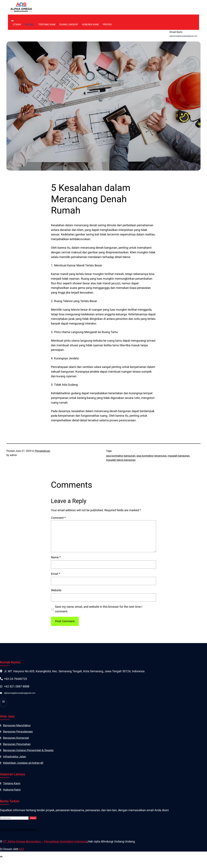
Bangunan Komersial (16, 739)
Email (56, 574)
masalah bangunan (179, 456)
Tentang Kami (51, 25)
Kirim (33, 820)
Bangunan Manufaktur (17, 726)
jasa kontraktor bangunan (121, 456)
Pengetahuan (43, 451)
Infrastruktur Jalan (15, 758)
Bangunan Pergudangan (19, 732)
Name (56, 558)
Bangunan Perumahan (17, 745)
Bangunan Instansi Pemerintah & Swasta (29, 751)
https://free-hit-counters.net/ (18, 832)
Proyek (112, 25)
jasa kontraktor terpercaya (151, 456)
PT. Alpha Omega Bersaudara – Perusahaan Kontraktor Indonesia (45, 843)
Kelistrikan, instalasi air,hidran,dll (24, 764)
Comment (58, 518)
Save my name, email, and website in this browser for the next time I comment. (99, 609)
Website (56, 591)
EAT (22, 851)
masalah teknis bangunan (121, 460)
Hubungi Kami (95, 25)
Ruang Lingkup (73, 25)
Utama (21, 25)
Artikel (34, 25)
